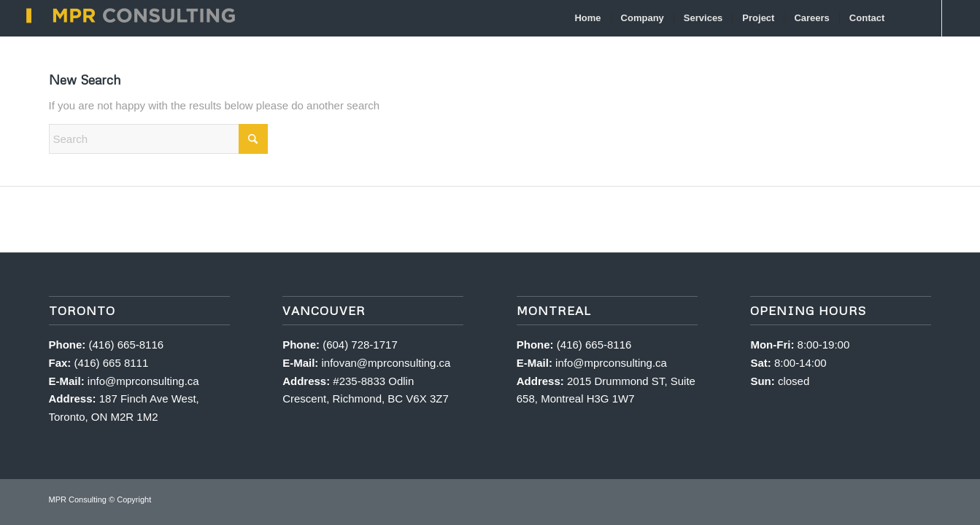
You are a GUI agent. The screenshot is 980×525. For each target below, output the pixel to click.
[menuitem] (588, 18)
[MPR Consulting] (129, 18)
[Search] (909, 18)
